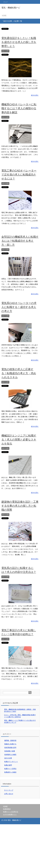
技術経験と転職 (10, 751)
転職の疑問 (8, 765)
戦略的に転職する (10, 744)
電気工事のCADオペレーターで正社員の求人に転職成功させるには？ (19, 175)
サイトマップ (9, 790)
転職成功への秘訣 (10, 772)
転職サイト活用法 (10, 769)
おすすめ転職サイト (10, 814)
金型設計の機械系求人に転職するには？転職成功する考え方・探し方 (20, 241)
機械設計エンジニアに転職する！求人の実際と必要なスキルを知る (19, 440)
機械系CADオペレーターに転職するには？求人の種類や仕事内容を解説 (19, 108)
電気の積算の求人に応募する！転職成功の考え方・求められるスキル (19, 373)
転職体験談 (7, 809)
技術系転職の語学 (10, 748)
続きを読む (35, 95)
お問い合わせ (9, 794)
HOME (5, 806)
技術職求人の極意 (10, 755)
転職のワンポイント (11, 762)
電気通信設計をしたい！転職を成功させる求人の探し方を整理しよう (19, 42)
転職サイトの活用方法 (11, 812)
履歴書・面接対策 (10, 741)
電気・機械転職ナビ (11, 8)
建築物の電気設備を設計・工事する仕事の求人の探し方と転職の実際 (20, 506)
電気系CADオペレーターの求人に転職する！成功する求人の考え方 (19, 307)
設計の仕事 (5, 51)
